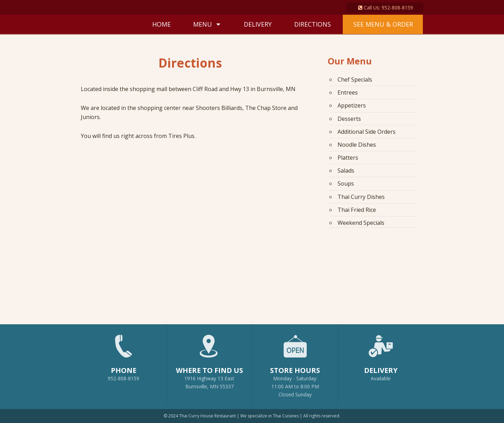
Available (381, 378)
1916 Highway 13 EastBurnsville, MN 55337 (210, 359)
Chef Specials (355, 79)
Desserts (349, 118)
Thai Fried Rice (357, 209)
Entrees (348, 92)
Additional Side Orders (367, 131)
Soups (346, 183)
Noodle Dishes (357, 144)
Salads (346, 170)
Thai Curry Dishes (361, 196)
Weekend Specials (361, 222)
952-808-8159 (124, 355)
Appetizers (352, 105)
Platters (348, 157)
